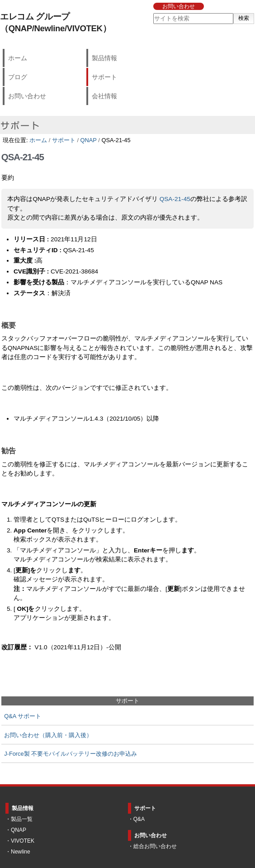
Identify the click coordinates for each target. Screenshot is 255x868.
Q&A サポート (23, 716)
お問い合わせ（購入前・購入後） (48, 735)
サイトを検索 (153, 13)
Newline (21, 852)
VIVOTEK (23, 841)
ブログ (18, 77)
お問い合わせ (179, 6)
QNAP (89, 140)
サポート (104, 77)
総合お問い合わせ (155, 846)
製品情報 (104, 58)
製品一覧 (22, 819)
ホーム (18, 58)
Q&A (139, 819)
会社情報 (104, 96)
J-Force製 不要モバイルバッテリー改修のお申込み (71, 754)
